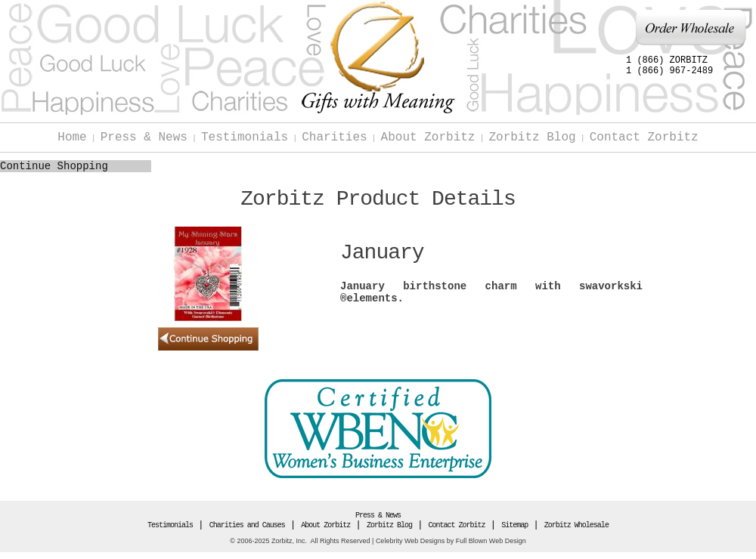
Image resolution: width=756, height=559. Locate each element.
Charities (334, 137)
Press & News (144, 137)
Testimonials (245, 137)
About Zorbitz (428, 137)
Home (72, 137)
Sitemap (514, 525)
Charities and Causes (247, 525)
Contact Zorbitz (644, 137)
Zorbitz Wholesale (576, 525)
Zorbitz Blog (532, 137)
